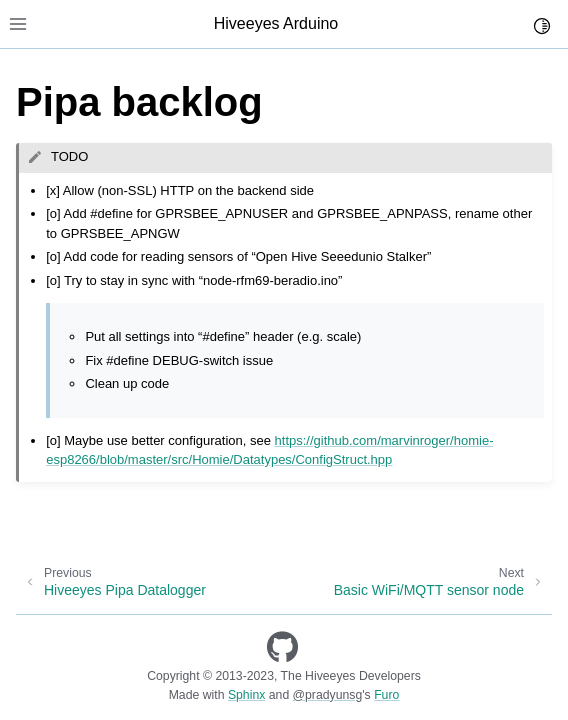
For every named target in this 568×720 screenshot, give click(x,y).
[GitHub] (282, 647)
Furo (386, 695)
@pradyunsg (328, 695)
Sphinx (246, 695)
